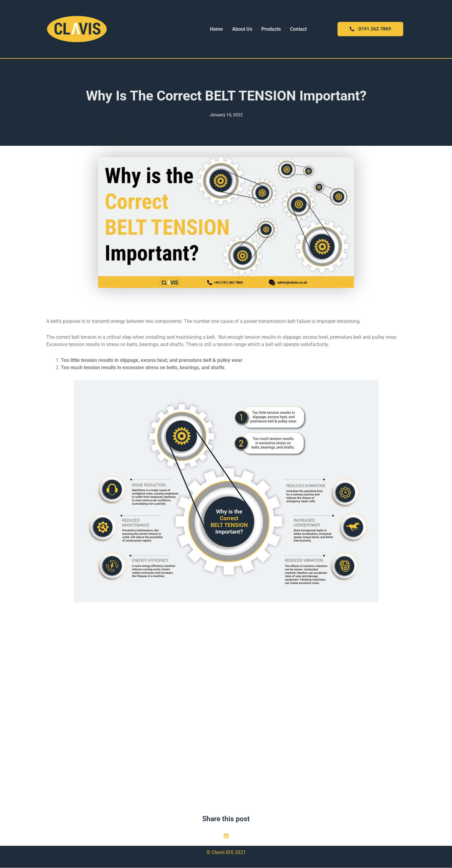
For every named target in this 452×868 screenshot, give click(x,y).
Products (271, 29)
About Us (242, 29)
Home (216, 29)
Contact (298, 29)
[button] (226, 836)
